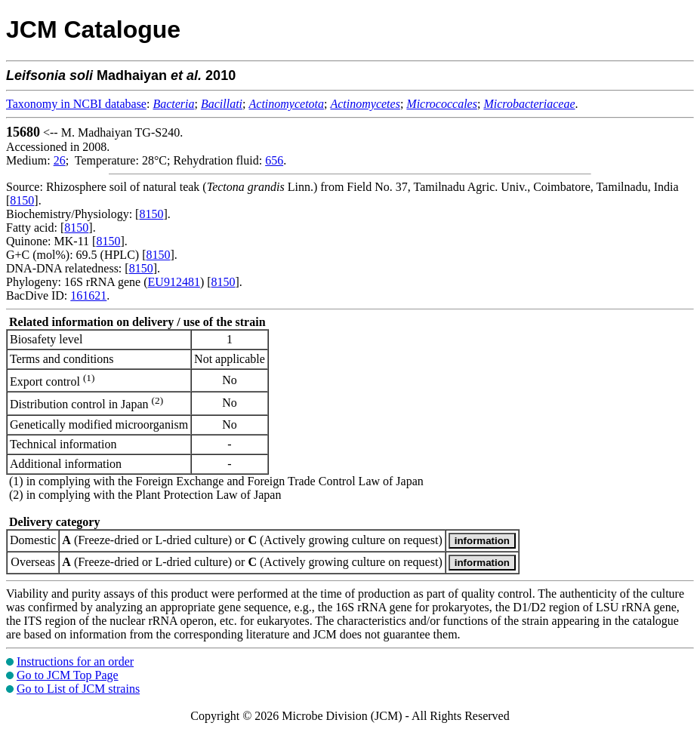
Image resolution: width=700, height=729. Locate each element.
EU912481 (174, 282)
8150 (22, 200)
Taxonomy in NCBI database (76, 104)
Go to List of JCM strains (78, 689)
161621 (88, 295)
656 (274, 160)
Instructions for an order (75, 661)
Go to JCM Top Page (68, 675)
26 (60, 160)
